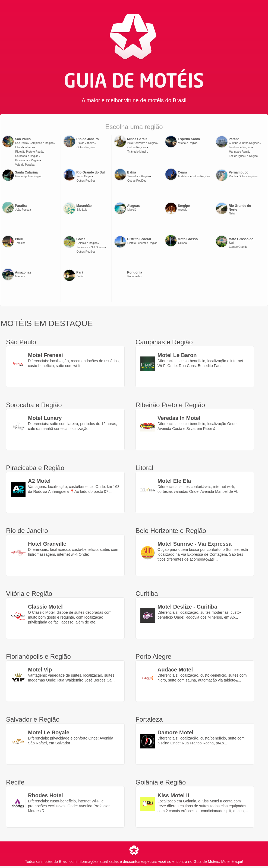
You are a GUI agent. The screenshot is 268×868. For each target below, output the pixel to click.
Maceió (132, 210)
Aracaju (183, 210)
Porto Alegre (84, 176)
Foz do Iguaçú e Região (243, 156)
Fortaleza (184, 176)
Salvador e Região (138, 176)
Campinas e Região (42, 143)
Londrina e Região (240, 147)
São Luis (82, 210)
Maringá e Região (240, 152)
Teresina (20, 243)
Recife (233, 176)
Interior (29, 147)
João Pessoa (23, 210)
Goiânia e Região (87, 243)
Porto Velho (134, 276)
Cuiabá (182, 243)
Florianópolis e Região (29, 176)
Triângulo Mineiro (138, 152)
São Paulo (21, 143)
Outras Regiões (86, 147)
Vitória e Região (188, 143)
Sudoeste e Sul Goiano (91, 247)
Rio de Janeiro (85, 143)
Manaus (20, 276)
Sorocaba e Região (27, 156)
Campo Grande (238, 247)
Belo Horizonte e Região (142, 143)
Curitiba (234, 143)
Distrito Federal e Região (142, 243)
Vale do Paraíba (25, 165)
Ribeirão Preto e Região (30, 152)
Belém (80, 276)
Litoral (19, 147)
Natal (232, 213)
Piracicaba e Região (27, 160)
